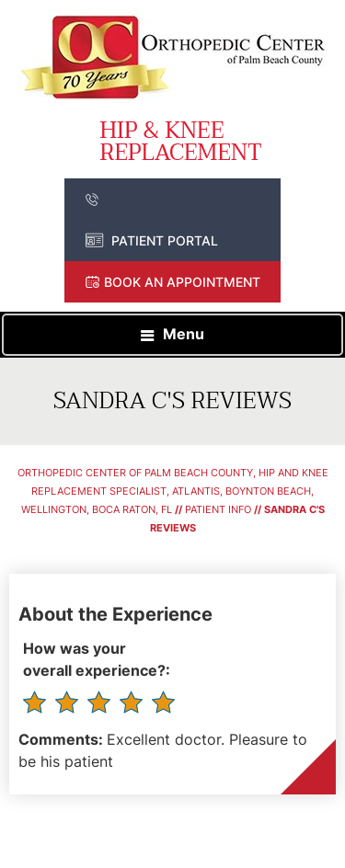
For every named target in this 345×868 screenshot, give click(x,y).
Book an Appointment (182, 282)
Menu (184, 334)
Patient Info (218, 509)
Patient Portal (165, 240)
